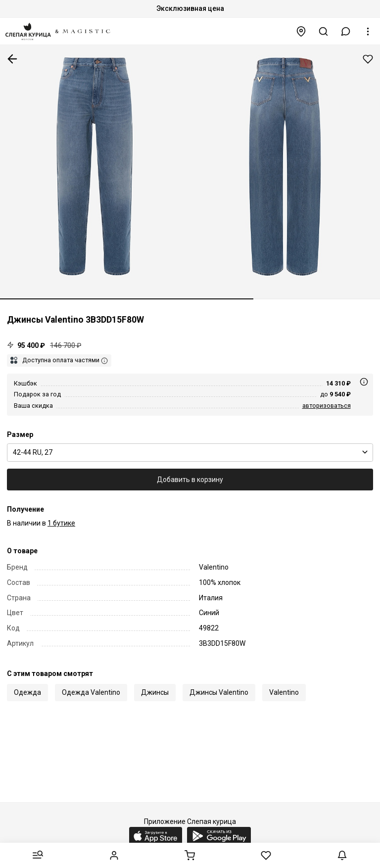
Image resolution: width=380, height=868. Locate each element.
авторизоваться (327, 406)
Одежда (27, 692)
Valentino (284, 692)
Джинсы (155, 692)
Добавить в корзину (190, 480)
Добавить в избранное (368, 59)
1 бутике (61, 523)
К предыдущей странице (12, 59)
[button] (346, 31)
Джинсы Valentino (219, 692)
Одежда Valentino (91, 692)
